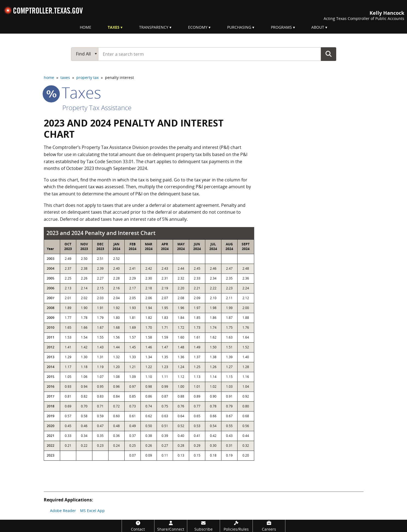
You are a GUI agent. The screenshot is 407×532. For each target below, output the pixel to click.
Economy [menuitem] (198, 27)
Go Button (329, 54)
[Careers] (269, 526)
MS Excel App (92, 511)
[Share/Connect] (171, 526)
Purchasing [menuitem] (239, 27)
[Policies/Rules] (236, 526)
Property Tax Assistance (97, 108)
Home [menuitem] (86, 27)
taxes (65, 77)
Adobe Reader (63, 511)
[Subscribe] (203, 526)
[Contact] (138, 526)
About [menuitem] (318, 27)
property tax (87, 77)
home (49, 77)
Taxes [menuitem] (114, 27)
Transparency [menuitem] (154, 27)
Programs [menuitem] (281, 27)
